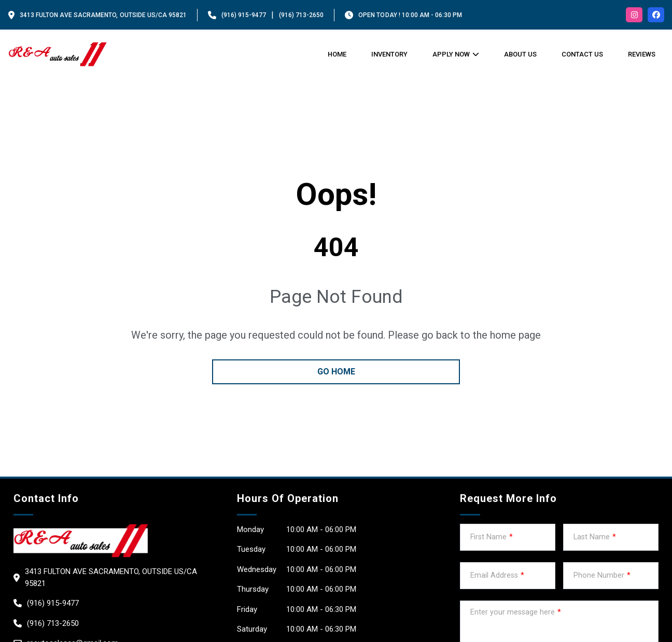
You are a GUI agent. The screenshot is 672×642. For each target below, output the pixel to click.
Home (337, 54)
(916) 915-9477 (244, 15)
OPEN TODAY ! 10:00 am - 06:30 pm (410, 15)
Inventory (389, 54)
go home (336, 372)
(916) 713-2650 (301, 15)
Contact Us (582, 54)
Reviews (642, 54)
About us (520, 54)
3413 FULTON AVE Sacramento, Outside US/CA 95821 (103, 15)
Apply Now (451, 54)
